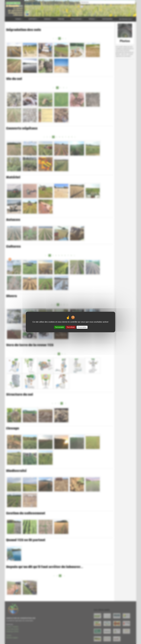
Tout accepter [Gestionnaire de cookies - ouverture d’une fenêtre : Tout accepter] (59, 327)
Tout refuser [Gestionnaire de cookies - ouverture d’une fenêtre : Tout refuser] (71, 327)
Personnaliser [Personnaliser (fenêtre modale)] (82, 327)
